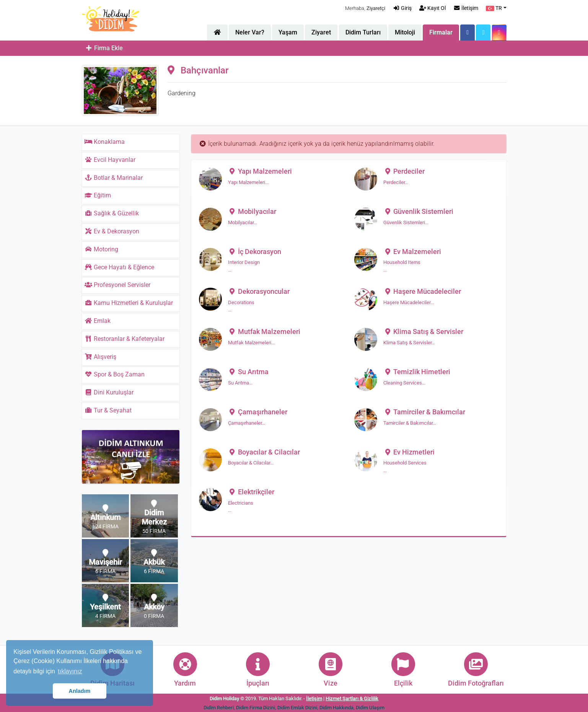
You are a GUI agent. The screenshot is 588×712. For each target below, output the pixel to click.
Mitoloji (405, 32)
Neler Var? (250, 32)
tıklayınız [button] (70, 671)
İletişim (466, 8)
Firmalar (441, 32)
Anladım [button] (80, 691)
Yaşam (288, 32)
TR (494, 8)
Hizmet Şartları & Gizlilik (352, 698)
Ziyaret (321, 32)
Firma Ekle (104, 48)
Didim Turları (363, 32)
